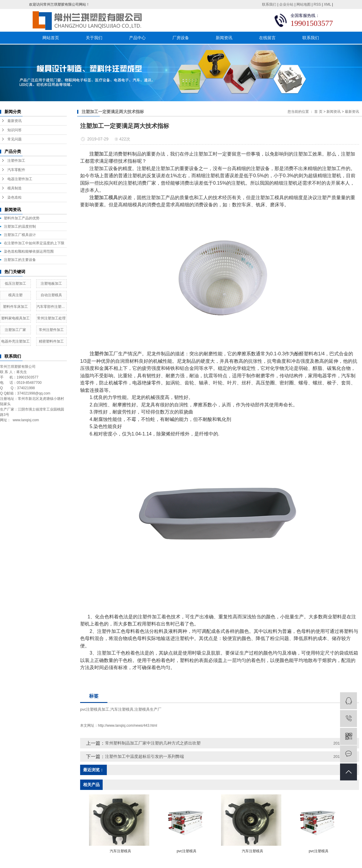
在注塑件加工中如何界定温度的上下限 (34, 243)
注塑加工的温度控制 (20, 226)
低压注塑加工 (15, 283)
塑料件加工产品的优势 (22, 218)
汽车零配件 (16, 170)
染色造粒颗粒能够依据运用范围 (29, 251)
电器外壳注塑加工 (15, 341)
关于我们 (94, 38)
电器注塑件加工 (20, 179)
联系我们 (269, 4)
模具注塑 (15, 295)
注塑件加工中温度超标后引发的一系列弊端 (145, 756)
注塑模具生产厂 (148, 709)
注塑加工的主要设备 (20, 260)
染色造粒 (15, 197)
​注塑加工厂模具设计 (20, 235)
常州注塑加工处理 (51, 318)
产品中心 (137, 38)
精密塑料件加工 (51, 341)
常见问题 (15, 139)
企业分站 (286, 4)
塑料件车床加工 (15, 307)
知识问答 (15, 130)
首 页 (318, 112)
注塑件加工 (16, 161)
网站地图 (304, 4)
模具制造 (15, 188)
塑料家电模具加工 (15, 318)
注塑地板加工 (51, 283)
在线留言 (267, 38)
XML (327, 4)
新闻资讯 (224, 38)
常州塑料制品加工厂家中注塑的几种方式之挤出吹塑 (153, 743)
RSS (317, 4)
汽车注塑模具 (122, 709)
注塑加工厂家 (15, 330)
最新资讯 (15, 121)
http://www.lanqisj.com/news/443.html (127, 726)
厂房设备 (181, 38)
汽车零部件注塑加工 (52, 307)
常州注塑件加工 (51, 330)
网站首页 (51, 38)
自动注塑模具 (51, 295)
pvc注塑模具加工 (95, 709)
